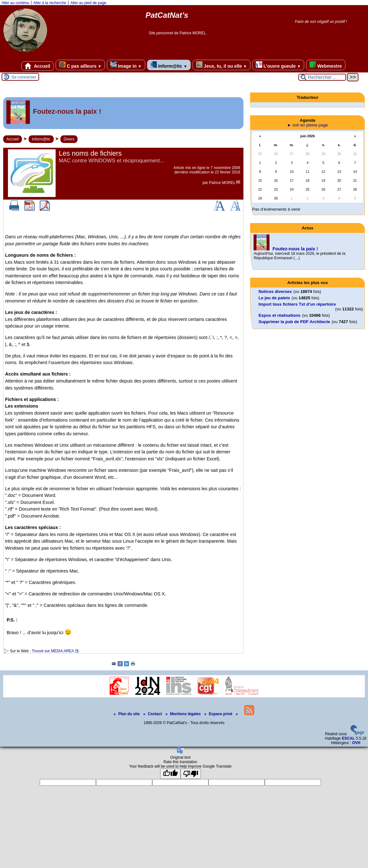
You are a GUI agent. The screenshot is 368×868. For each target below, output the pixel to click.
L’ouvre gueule (278, 65)
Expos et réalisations (279, 315)
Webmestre (326, 65)
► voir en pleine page (308, 125)
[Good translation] (170, 774)
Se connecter (24, 77)
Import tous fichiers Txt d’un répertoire (297, 304)
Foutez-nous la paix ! (295, 249)
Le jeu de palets (274, 298)
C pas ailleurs (80, 65)
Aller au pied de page (88, 3)
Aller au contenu (15, 3)
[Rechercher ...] (322, 77)
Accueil (37, 66)
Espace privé (219, 714)
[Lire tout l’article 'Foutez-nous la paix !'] (123, 113)
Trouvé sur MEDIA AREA (53, 651)
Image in (126, 65)
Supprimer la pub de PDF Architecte (294, 322)
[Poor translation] (191, 774)
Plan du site (127, 714)
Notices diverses (275, 292)
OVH (356, 743)
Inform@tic (169, 65)
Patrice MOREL (222, 183)
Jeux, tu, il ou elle (221, 65)
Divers (69, 139)
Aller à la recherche (50, 3)
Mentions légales (184, 714)
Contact (153, 714)
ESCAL (348, 738)
